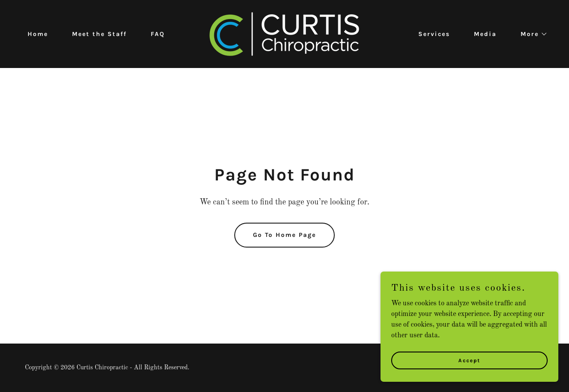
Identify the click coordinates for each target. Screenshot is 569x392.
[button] (531, 34)
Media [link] (485, 34)
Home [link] (38, 34)
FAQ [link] (158, 34)
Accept (469, 366)
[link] (284, 34)
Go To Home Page (284, 235)
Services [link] (434, 34)
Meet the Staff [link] (99, 34)
